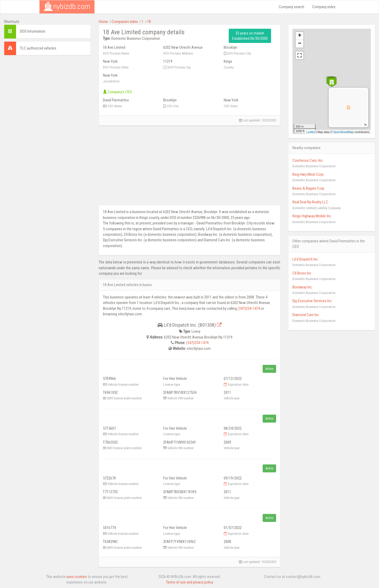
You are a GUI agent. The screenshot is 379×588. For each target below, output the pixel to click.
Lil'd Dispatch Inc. (306, 259)
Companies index (125, 22)
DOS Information (33, 31)
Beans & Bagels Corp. (309, 188)
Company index (324, 7)
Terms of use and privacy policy (190, 582)
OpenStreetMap (343, 132)
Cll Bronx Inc (302, 273)
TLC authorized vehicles (38, 48)
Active (269, 369)
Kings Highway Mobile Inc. (312, 216)
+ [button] (300, 36)
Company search (291, 7)
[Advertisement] (47, 92)
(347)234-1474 (249, 308)
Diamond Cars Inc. (306, 315)
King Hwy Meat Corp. (308, 174)
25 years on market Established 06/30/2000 (250, 36)
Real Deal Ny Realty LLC (310, 202)
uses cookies (77, 577)
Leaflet (311, 132)
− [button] (300, 44)
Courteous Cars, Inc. (308, 160)
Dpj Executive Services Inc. (312, 301)
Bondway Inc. (303, 287)
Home (103, 22)
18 (149, 22)
